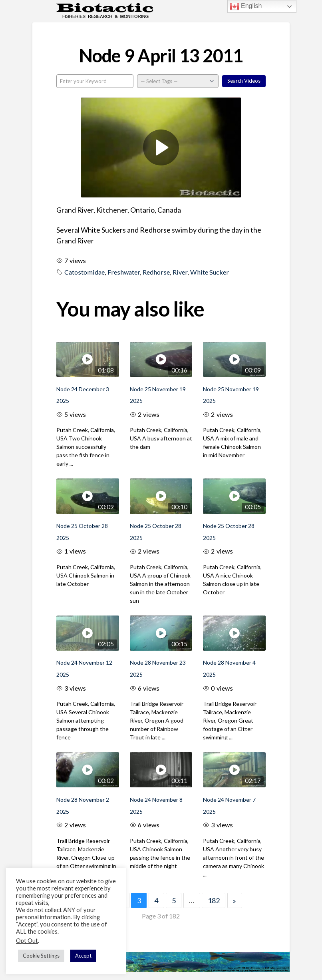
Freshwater (124, 272)
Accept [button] (83, 956)
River (180, 272)
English (246, 6)
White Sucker (210, 272)
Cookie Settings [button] (41, 956)
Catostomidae (84, 272)
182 (214, 900)
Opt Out (27, 941)
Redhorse (156, 272)
